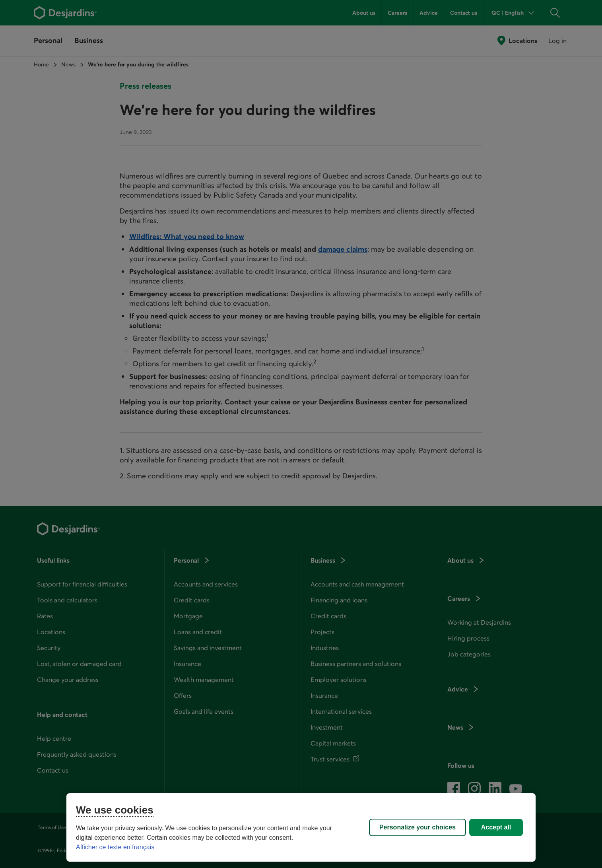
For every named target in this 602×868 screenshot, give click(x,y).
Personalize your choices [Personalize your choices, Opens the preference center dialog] (418, 827)
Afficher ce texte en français (115, 847)
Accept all (496, 827)
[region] (301, 827)
